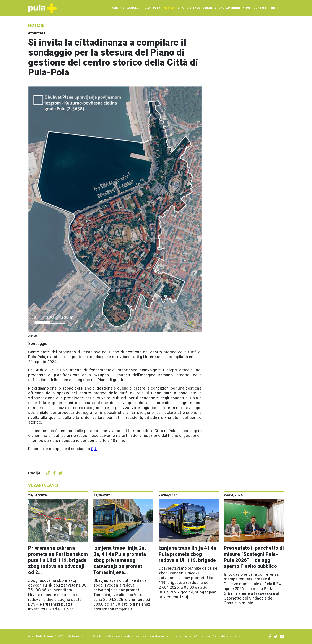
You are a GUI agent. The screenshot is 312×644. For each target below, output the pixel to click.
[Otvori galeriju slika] (192, 325)
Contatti (261, 8)
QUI (94, 449)
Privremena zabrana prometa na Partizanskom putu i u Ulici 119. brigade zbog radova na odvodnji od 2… (58, 560)
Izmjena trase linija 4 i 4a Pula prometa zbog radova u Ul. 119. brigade (188, 554)
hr (273, 8)
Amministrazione (126, 8)
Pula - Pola (151, 8)
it (281, 8)
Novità (169, 8)
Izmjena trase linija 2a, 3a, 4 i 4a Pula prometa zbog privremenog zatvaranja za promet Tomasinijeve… (120, 560)
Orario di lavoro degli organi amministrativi (214, 8)
